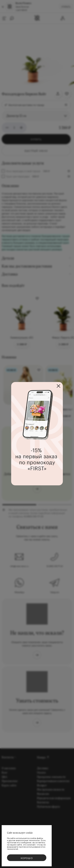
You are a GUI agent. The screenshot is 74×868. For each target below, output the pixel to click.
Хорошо (27, 858)
